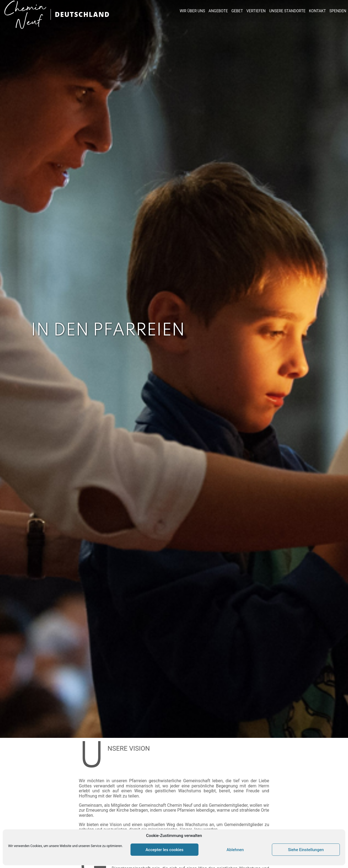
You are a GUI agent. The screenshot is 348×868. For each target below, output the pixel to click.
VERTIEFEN (256, 11)
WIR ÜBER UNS (192, 11)
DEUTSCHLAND (82, 14)
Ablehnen (235, 850)
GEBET (237, 11)
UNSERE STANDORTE (287, 11)
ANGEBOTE (218, 11)
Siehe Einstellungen (306, 850)
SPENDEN (338, 11)
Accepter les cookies (164, 850)
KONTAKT (318, 11)
